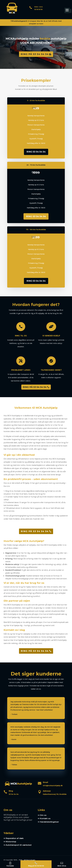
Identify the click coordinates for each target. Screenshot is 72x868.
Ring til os (16, 336)
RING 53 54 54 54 (36, 152)
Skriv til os (62, 866)
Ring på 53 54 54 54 (35, 54)
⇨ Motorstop (10, 842)
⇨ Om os (42, 815)
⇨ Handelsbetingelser (48, 822)
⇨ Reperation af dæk (14, 838)
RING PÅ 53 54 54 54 (35, 387)
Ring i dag (39, 7)
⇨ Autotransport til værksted (17, 845)
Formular (10, 866)
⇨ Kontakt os (44, 818)
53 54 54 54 (38, 9)
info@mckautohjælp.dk (53, 786)
